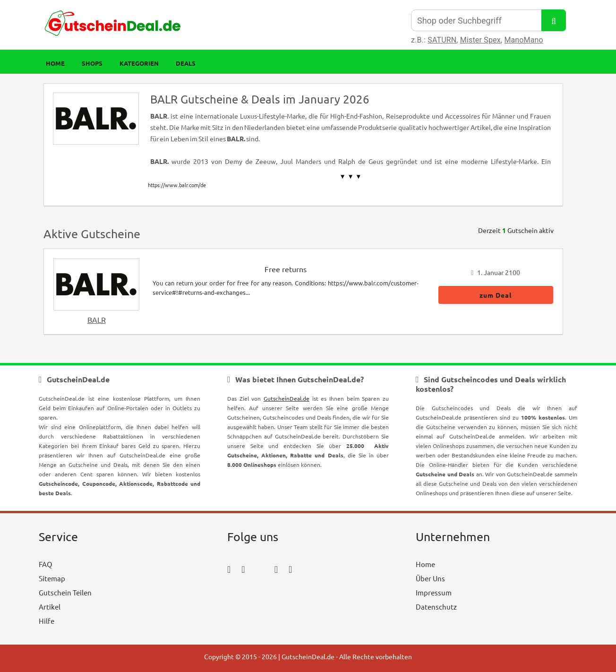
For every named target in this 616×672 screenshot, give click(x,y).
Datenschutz (436, 607)
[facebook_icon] (229, 569)
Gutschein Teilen (65, 592)
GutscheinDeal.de (287, 398)
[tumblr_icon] (290, 569)
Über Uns (430, 578)
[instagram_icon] (243, 569)
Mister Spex (480, 40)
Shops (92, 63)
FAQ (46, 564)
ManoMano (523, 40)
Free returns (286, 269)
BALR (97, 319)
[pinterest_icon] (276, 569)
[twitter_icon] (260, 569)
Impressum (434, 592)
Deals (186, 63)
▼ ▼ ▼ (351, 177)
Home (55, 63)
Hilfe (47, 621)
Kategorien (139, 63)
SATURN (442, 40)
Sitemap (52, 578)
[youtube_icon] (254, 595)
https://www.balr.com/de (177, 185)
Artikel (50, 607)
